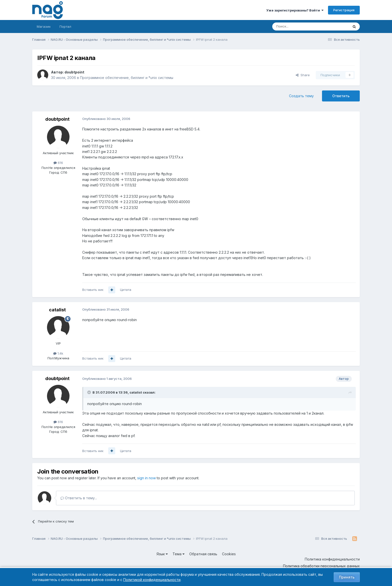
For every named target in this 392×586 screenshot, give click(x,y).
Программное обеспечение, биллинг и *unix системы (127, 78)
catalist (57, 310)
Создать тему (301, 96)
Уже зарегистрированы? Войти (295, 10)
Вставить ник (93, 290)
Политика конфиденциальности (332, 559)
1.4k (58, 353)
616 (58, 163)
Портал (65, 26)
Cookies (229, 554)
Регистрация (344, 10)
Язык (162, 554)
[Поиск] (297, 26)
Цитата (126, 290)
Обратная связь (203, 554)
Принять (347, 577)
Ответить (341, 96)
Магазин (44, 26)
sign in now (146, 478)
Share (303, 75)
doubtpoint (74, 72)
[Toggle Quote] (89, 392)
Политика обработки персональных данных (321, 566)
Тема (178, 554)
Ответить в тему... (79, 498)
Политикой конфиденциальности (152, 580)
